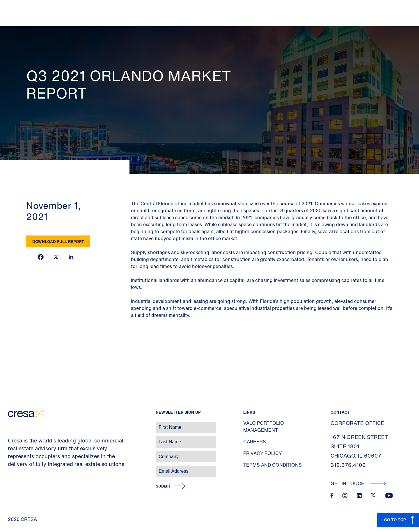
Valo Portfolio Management (264, 426)
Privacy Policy (263, 453)
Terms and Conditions (272, 465)
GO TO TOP (395, 520)
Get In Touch (358, 483)
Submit (163, 486)
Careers (255, 442)
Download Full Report (58, 241)
